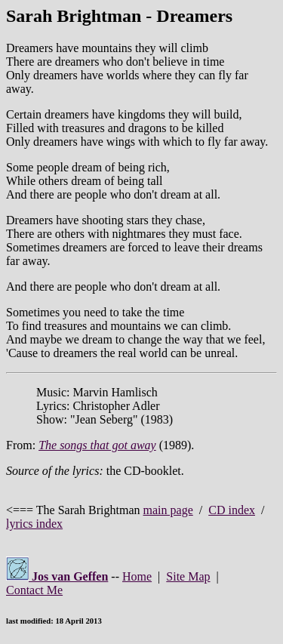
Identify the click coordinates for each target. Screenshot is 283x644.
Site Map (188, 576)
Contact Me (34, 590)
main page (168, 510)
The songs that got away (97, 445)
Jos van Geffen (57, 576)
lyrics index (34, 524)
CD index (232, 510)
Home (137, 576)
